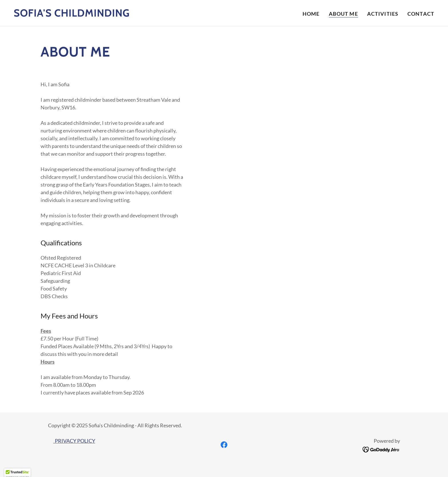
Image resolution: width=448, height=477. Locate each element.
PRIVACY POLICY (74, 441)
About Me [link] (343, 14)
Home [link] (311, 14)
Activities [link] (383, 14)
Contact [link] (421, 14)
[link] (72, 15)
